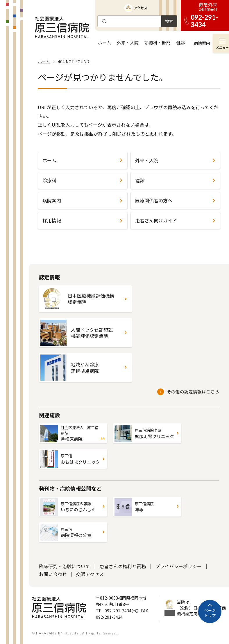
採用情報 (52, 220)
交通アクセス (90, 574)
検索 (169, 21)
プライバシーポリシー (178, 566)
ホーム (49, 160)
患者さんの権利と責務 (123, 566)
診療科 (49, 180)
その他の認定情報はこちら (193, 392)
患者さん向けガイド (156, 220)
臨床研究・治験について (65, 566)
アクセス (141, 8)
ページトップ (210, 613)
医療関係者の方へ (154, 200)
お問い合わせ (53, 574)
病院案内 (52, 200)
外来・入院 (147, 160)
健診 (140, 180)
